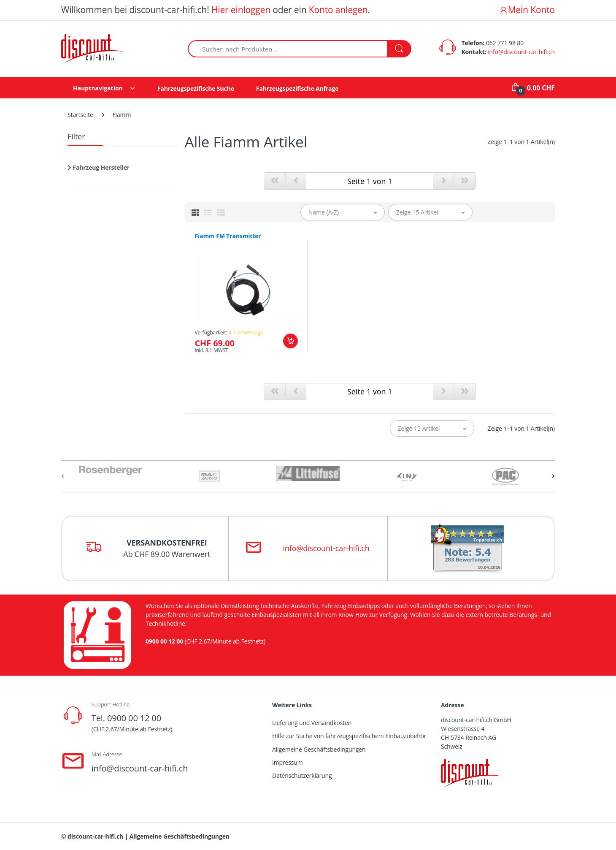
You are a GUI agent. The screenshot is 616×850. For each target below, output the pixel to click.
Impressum (288, 762)
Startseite (80, 115)
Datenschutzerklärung (302, 775)
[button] (99, 171)
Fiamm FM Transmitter (228, 236)
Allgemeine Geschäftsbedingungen (319, 749)
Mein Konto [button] (527, 10)
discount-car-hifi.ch (95, 836)
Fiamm (122, 115)
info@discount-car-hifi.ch (521, 52)
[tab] (195, 212)
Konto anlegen (338, 10)
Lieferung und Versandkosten (312, 723)
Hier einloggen (241, 10)
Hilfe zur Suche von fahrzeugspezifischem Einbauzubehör (349, 736)
